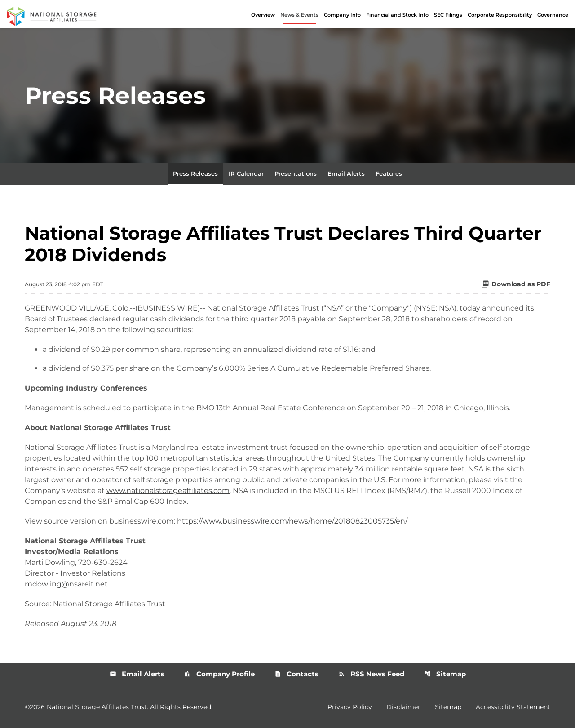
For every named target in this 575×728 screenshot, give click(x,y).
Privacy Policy (350, 707)
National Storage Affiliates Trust (97, 707)
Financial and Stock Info (397, 15)
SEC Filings (448, 15)
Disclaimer (403, 707)
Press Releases (195, 173)
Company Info (342, 15)
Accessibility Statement (513, 707)
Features (389, 173)
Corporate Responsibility (500, 15)
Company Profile (219, 674)
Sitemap (445, 674)
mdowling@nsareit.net (66, 584)
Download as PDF (516, 284)
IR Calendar (246, 173)
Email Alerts (346, 173)
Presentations (296, 173)
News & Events (299, 15)
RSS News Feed (371, 674)
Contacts (296, 674)
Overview (263, 15)
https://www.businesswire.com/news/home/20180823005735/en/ (292, 521)
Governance (553, 15)
